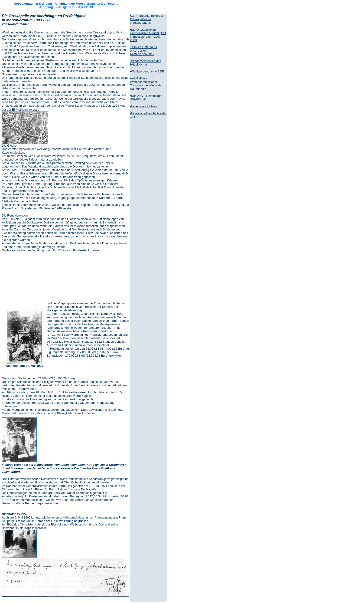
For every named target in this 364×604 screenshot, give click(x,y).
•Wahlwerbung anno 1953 (147, 71)
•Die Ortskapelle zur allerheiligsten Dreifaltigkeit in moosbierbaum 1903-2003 (148, 35)
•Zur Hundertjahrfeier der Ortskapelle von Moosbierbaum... (147, 19)
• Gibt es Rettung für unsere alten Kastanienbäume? (144, 51)
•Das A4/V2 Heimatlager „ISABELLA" (146, 98)
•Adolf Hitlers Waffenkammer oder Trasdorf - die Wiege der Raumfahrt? (146, 84)
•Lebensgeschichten (144, 106)
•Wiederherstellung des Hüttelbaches (146, 63)
